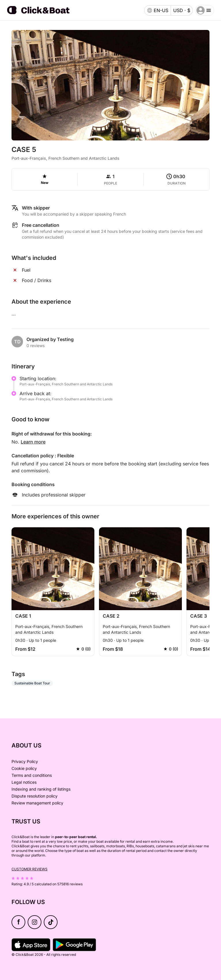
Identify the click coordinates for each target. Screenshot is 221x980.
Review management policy (37, 803)
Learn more (33, 442)
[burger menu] (205, 10)
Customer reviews (29, 869)
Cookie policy (24, 768)
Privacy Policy (25, 761)
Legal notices (24, 782)
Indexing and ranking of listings (41, 789)
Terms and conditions (32, 775)
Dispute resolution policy (35, 796)
